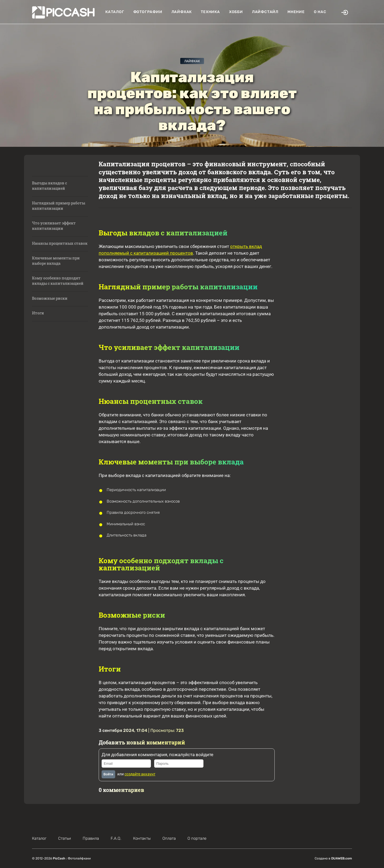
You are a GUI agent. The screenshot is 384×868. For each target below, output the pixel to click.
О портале (197, 838)
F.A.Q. (116, 838)
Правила (91, 838)
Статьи (65, 838)
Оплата (169, 838)
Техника (210, 12)
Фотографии (148, 12)
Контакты (142, 838)
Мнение (296, 12)
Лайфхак (182, 12)
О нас (320, 12)
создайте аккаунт (140, 774)
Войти (108, 774)
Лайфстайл (265, 12)
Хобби (236, 12)
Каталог (115, 12)
